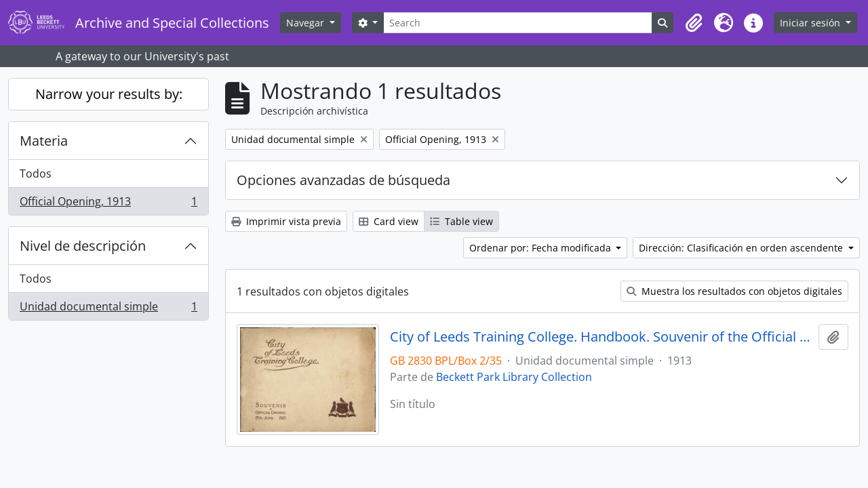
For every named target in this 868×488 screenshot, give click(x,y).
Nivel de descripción (83, 246)
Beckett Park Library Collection (514, 377)
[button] (694, 23)
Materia (44, 141)
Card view (389, 221)
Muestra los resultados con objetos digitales (734, 291)
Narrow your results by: (109, 94)
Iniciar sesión (811, 23)
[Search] (518, 23)
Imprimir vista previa (286, 221)
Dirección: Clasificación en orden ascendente (742, 248)
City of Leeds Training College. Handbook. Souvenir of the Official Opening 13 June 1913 (602, 337)
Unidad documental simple (108, 309)
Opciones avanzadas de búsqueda (343, 180)
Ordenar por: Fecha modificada (541, 248)
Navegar (307, 23)
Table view (461, 221)
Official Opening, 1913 (108, 204)
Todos (36, 174)
